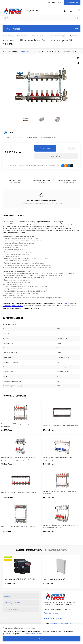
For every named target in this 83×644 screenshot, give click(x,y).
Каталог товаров (41, 29)
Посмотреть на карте (51, 613)
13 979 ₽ (21, 499)
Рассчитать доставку (35, 166)
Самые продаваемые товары (29, 550)
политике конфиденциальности (33, 634)
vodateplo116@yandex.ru (60, 623)
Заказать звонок (72, 2)
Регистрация (56, 2)
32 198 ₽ (21, 465)
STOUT (59, 343)
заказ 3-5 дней (52, 166)
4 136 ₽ (48, 584)
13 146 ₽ (62, 499)
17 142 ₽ (62, 465)
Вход (49, 2)
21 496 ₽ (62, 533)
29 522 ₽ (10, 584)
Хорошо (41, 639)
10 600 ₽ (62, 432)
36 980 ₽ (21, 432)
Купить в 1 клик (56, 156)
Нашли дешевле (17, 166)
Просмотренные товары (56, 550)
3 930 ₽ (21, 533)
